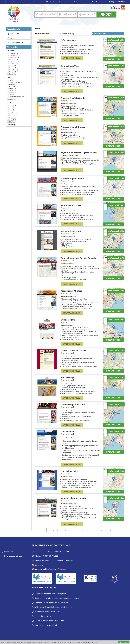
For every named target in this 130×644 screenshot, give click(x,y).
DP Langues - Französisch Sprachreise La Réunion (52, 607)
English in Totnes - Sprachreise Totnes (48, 621)
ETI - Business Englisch (42, 616)
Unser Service (31, 2)
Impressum (7, 552)
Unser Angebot (10, 2)
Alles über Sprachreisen (54, 2)
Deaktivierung (67, 642)
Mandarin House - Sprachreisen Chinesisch (50, 603)
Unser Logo (38, 565)
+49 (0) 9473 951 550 (50, 556)
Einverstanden (124, 642)
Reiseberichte (77, 2)
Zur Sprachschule (72, 58)
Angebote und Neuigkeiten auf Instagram (49, 569)
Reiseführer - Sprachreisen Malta (46, 612)
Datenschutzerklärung (91, 642)
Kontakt (95, 2)
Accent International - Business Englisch (49, 594)
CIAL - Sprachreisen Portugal (44, 625)
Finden (106, 14)
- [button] (106, 43)
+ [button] (106, 40)
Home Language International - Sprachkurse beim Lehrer (56, 598)
